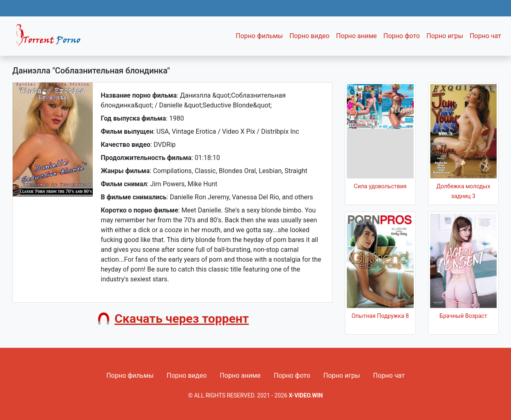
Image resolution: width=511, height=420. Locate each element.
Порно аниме (356, 36)
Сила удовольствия (380, 186)
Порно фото (402, 36)
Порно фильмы (259, 36)
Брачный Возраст (463, 316)
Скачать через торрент (182, 318)
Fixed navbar (52, 38)
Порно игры (445, 36)
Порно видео (309, 36)
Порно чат (485, 36)
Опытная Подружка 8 (380, 316)
